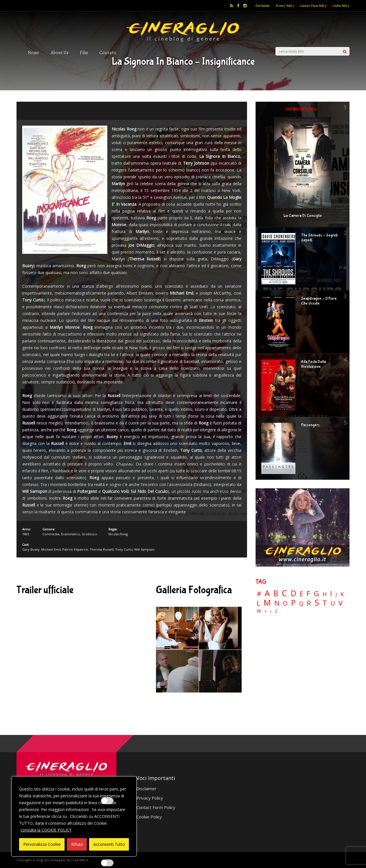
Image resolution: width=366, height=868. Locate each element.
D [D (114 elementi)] (293, 594)
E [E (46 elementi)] (301, 594)
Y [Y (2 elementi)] (271, 612)
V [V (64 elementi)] (340, 603)
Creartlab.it (80, 860)
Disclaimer (263, 6)
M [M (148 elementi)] (267, 603)
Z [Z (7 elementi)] (276, 611)
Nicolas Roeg (118, 534)
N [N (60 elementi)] (277, 603)
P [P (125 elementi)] (293, 603)
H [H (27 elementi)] (325, 594)
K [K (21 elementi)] (342, 594)
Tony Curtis (124, 549)
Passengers (310, 425)
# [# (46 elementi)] (259, 594)
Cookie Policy (341, 6)
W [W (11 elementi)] (259, 611)
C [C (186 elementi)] (284, 593)
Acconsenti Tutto (109, 844)
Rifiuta (77, 844)
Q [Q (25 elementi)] (301, 603)
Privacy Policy (285, 6)
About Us (60, 53)
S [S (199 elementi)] (317, 603)
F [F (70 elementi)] (308, 594)
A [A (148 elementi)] (267, 593)
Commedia (51, 534)
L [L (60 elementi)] (258, 603)
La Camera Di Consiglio (303, 216)
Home (34, 53)
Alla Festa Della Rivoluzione (313, 364)
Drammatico (70, 534)
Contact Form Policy (313, 6)
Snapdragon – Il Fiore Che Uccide (319, 301)
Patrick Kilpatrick (75, 549)
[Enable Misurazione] (107, 863)
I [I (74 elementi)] (331, 594)
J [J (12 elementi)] (336, 594)
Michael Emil (51, 549)
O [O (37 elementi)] (285, 603)
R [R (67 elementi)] (309, 603)
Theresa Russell (102, 549)
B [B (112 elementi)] (276, 594)
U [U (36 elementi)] (333, 603)
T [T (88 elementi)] (325, 603)
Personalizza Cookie (42, 844)
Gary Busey (31, 549)
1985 (26, 534)
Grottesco (89, 534)
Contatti (108, 53)
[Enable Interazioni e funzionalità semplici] (107, 801)
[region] (74, 816)
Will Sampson (144, 549)
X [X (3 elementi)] (266, 612)
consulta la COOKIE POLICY (46, 830)
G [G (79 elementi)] (316, 594)
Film (84, 53)
